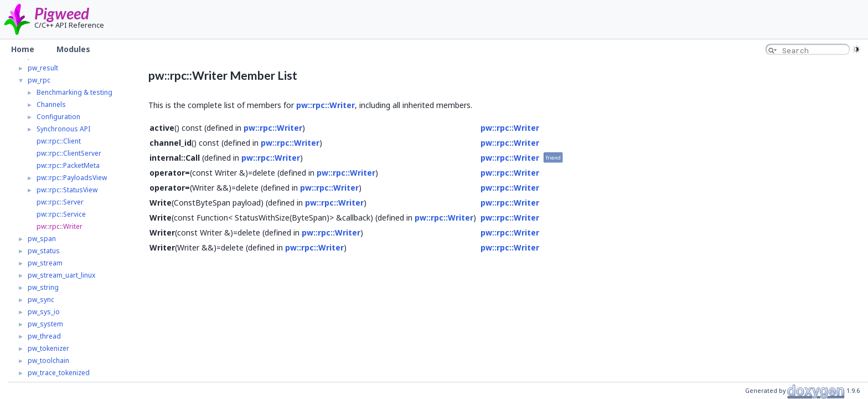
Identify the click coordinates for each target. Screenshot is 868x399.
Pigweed (62, 13)
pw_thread (44, 336)
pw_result (43, 68)
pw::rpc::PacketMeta (68, 165)
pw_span (42, 239)
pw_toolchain (48, 360)
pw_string (43, 287)
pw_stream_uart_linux (61, 275)
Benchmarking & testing (74, 92)
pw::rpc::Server (60, 202)
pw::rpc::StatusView (67, 190)
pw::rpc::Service (61, 214)
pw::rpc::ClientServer (69, 153)
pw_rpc (39, 80)
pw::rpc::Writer (60, 226)
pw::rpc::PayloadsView (72, 178)
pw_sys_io (44, 312)
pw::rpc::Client (59, 141)
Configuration (58, 117)
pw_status (44, 251)
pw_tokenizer (48, 348)
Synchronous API (63, 129)
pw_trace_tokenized (59, 373)
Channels (51, 104)
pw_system (45, 324)
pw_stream (45, 263)
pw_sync (41, 300)
